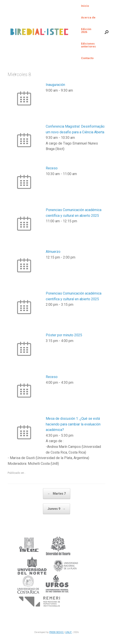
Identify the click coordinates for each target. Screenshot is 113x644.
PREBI (53, 632)
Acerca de (88, 17)
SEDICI (60, 632)
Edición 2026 (86, 31)
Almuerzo (53, 252)
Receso (52, 168)
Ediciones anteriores (88, 45)
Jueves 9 (56, 509)
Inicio (85, 6)
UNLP (69, 632)
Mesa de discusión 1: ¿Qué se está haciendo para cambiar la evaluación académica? (73, 424)
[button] (107, 32)
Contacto (87, 58)
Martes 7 (57, 494)
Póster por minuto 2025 (64, 335)
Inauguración (55, 85)
